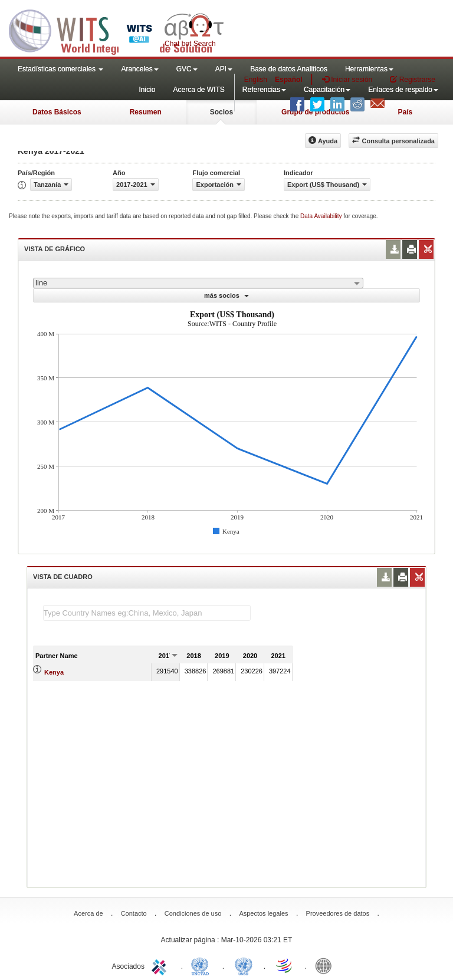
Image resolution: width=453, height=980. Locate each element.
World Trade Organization (285, 965)
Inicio (147, 90)
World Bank (326, 965)
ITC (161, 965)
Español (289, 80)
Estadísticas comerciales (60, 69)
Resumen (146, 112)
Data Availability (322, 216)
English (256, 80)
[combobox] (198, 283)
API (224, 69)
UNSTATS (244, 965)
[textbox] (147, 613)
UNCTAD (202, 965)
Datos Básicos (57, 112)
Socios (221, 112)
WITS (118, 29)
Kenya (54, 672)
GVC (187, 69)
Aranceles (139, 69)
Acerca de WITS (198, 90)
